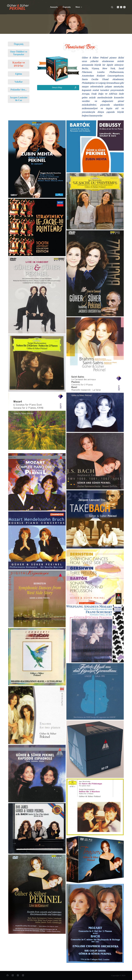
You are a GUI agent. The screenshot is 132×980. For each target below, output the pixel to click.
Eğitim (19, 74)
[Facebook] (8, 975)
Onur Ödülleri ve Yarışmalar (19, 53)
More (79, 7)
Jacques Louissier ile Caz (19, 99)
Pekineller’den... (19, 90)
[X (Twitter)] (118, 7)
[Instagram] (121, 7)
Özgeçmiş (19, 44)
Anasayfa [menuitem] (54, 7)
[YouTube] (124, 7)
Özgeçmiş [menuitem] (67, 7)
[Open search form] (112, 7)
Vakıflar (19, 82)
